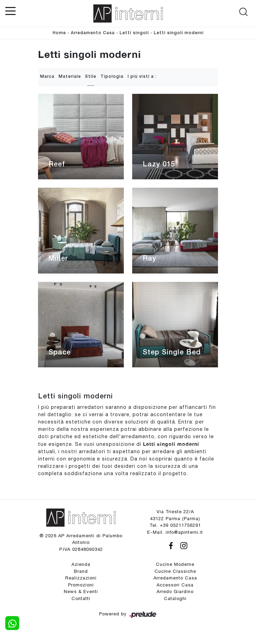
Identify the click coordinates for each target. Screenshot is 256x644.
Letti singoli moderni (179, 33)
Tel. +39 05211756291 (175, 525)
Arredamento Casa (93, 33)
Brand (81, 571)
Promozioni (81, 585)
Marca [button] (47, 77)
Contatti (81, 598)
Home (59, 33)
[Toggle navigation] (10, 10)
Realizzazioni (81, 578)
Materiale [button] (70, 77)
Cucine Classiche (175, 571)
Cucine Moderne (175, 564)
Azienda (81, 564)
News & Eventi (81, 591)
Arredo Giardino (175, 591)
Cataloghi (175, 598)
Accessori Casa (175, 585)
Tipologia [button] (112, 77)
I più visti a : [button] (142, 77)
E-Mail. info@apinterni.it (175, 532)
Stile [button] (91, 77)
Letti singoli (134, 33)
